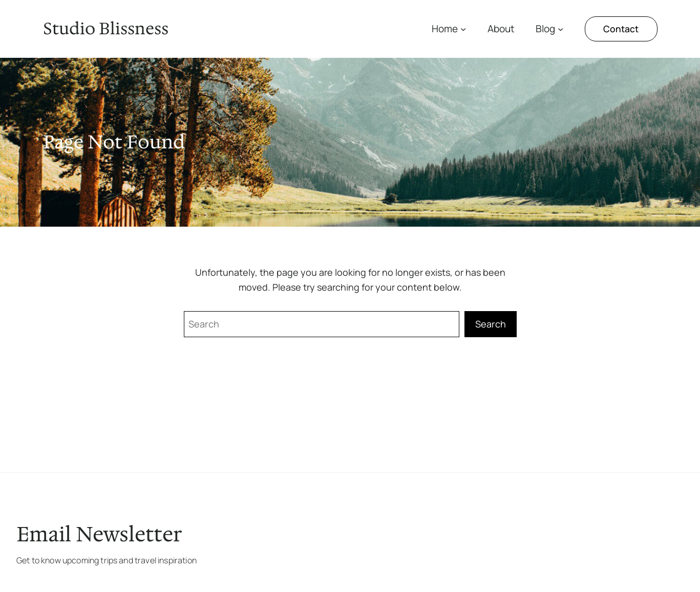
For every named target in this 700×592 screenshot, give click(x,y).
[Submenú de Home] (463, 29)
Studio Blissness (106, 28)
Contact (621, 29)
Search (491, 324)
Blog (545, 29)
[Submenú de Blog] (560, 29)
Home (445, 29)
